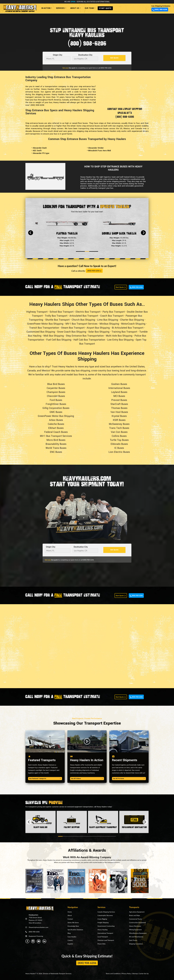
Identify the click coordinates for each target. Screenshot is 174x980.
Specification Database (75, 930)
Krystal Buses (119, 416)
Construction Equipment (137, 922)
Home (70, 912)
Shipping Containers (136, 944)
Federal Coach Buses (56, 432)
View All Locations (35, 923)
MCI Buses (119, 396)
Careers (70, 940)
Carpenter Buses (56, 388)
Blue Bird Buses (56, 384)
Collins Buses (119, 436)
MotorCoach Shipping (133, 324)
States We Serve (73, 922)
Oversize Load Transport (106, 940)
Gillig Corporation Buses (56, 408)
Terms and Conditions (113, 974)
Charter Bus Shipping (132, 320)
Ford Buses (56, 400)
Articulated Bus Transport (84, 316)
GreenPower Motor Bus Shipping (45, 324)
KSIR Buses (119, 420)
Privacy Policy (126, 974)
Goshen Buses (119, 384)
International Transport (105, 933)
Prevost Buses (119, 400)
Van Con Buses (119, 432)
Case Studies (72, 937)
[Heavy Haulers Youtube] (39, 941)
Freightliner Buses (56, 404)
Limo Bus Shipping (108, 320)
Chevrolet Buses (56, 396)
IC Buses (119, 448)
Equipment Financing (36, 936)
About (70, 915)
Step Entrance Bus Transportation (85, 336)
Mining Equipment (135, 930)
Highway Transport (37, 312)
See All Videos (87, 779)
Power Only (102, 944)
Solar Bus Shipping (99, 332)
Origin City (58, 55)
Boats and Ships (135, 915)
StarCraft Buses (119, 404)
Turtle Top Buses (119, 440)
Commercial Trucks (136, 919)
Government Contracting (106, 926)
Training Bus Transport (124, 332)
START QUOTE (105, 8)
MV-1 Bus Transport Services (81, 324)
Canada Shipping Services (106, 912)
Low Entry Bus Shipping (120, 340)
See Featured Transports (45, 779)
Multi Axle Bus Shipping (119, 336)
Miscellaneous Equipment (138, 933)
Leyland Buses (119, 392)
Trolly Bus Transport (56, 316)
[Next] (143, 233)
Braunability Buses (56, 444)
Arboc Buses (56, 420)
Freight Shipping (103, 922)
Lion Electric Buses (119, 452)
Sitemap (135, 974)
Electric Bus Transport (88, 312)
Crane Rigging (102, 919)
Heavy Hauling (102, 930)
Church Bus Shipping (83, 320)
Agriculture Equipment (137, 912)
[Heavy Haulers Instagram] (33, 941)
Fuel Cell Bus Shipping (59, 340)
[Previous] (31, 233)
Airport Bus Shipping (98, 328)
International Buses (119, 388)
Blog (69, 933)
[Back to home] (20, 7)
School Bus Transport (62, 312)
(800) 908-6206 (160, 9)
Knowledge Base (73, 926)
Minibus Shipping (109, 324)
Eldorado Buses (119, 444)
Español (70, 944)
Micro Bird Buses (56, 440)
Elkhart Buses (56, 428)
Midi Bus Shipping (54, 336)
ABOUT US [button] (75, 8)
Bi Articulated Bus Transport (128, 328)
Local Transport (103, 937)
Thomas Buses (119, 408)
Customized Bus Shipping (41, 332)
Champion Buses (56, 392)
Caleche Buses (56, 424)
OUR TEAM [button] (89, 8)
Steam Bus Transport (73, 328)
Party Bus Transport (114, 312)
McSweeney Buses (119, 424)
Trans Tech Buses (119, 428)
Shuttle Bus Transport (57, 320)
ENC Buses (56, 452)
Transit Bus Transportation (44, 328)
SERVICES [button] (60, 8)
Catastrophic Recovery (105, 915)
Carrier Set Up (144, 974)
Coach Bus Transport (112, 316)
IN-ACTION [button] (46, 8)
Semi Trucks (133, 940)
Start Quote (121, 287)
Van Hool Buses (119, 412)
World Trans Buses (56, 448)
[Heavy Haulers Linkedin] (44, 941)
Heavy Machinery (135, 926)
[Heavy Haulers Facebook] (27, 941)
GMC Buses (56, 412)
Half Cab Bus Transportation (89, 340)
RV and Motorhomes (136, 937)
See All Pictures (129, 779)
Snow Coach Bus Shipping (72, 332)
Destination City (85, 55)
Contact (70, 919)
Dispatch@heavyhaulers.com (39, 927)
